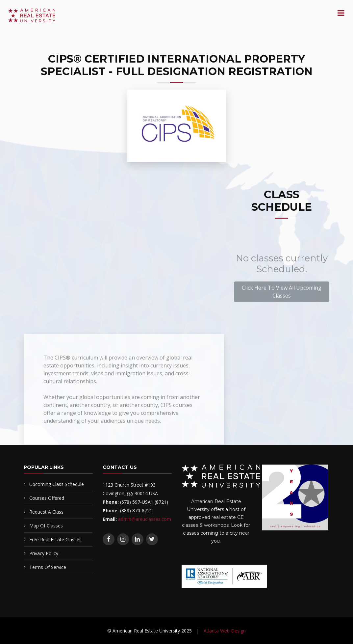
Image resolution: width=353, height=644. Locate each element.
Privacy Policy (44, 553)
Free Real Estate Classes (55, 539)
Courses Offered (47, 498)
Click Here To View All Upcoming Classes (282, 301)
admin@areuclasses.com (145, 519)
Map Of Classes (46, 526)
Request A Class (46, 512)
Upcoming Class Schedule (57, 484)
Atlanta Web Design (225, 631)
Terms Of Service (48, 567)
